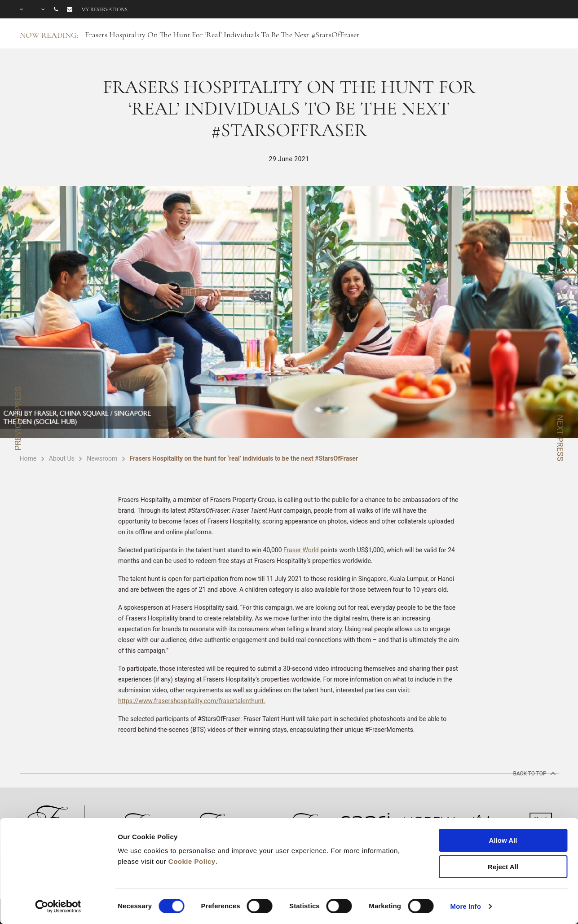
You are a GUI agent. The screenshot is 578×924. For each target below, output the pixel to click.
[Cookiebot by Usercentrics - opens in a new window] (58, 906)
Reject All (503, 867)
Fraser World (301, 550)
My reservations (104, 9)
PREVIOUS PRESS (18, 418)
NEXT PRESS (560, 438)
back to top (533, 773)
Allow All (503, 840)
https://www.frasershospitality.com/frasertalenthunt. (192, 701)
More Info (466, 906)
